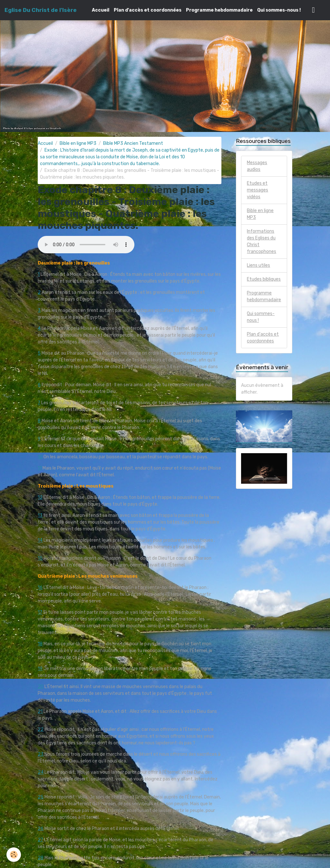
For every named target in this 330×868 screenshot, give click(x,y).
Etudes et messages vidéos (257, 190)
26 (41, 829)
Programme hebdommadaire (219, 10)
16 (40, 588)
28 (41, 858)
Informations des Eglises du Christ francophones (262, 241)
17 (40, 612)
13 (40, 515)
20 (41, 687)
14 (40, 540)
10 (40, 457)
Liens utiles (258, 265)
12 (40, 497)
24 (41, 772)
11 (40, 468)
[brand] (41, 10)
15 (40, 558)
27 (40, 840)
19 (40, 669)
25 (41, 797)
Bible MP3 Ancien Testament (133, 143)
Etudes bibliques (264, 279)
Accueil (101, 10)
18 (40, 644)
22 (41, 729)
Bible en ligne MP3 (78, 143)
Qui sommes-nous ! (279, 10)
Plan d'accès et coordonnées (148, 10)
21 (40, 711)
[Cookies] (14, 855)
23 (41, 754)
